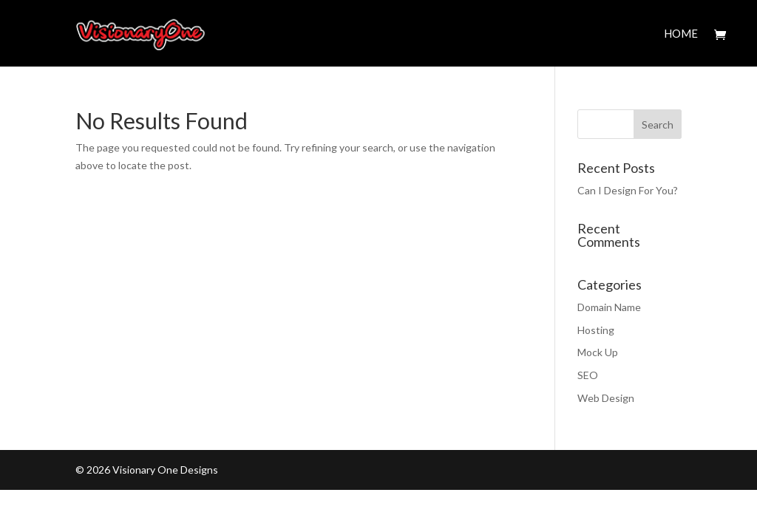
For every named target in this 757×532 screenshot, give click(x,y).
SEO (588, 375)
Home (681, 34)
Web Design (606, 398)
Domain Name (609, 307)
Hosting (596, 330)
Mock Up (598, 352)
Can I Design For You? (628, 190)
